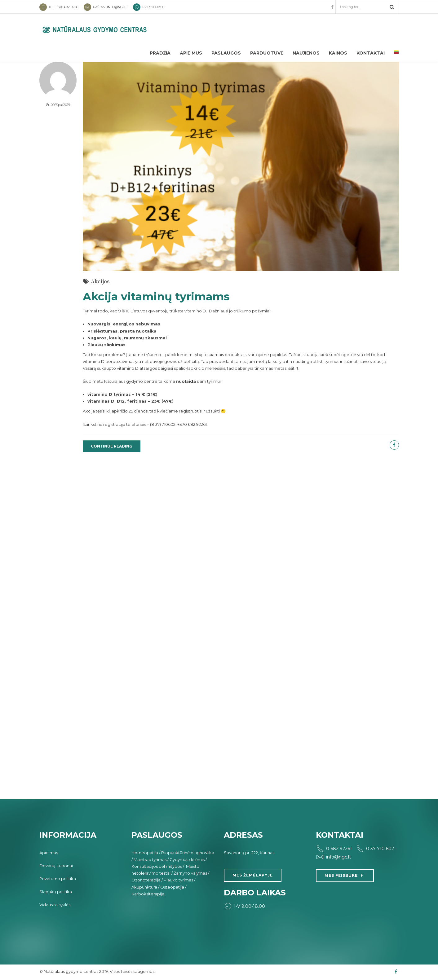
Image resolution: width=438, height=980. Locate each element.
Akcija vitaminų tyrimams (156, 296)
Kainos (338, 53)
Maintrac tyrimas (150, 859)
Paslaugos (226, 53)
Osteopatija (172, 887)
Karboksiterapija (148, 894)
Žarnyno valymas (190, 873)
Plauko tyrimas (178, 880)
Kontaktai (371, 53)
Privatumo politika (58, 879)
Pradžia (160, 53)
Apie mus (191, 53)
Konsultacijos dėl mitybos (157, 866)
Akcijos (100, 282)
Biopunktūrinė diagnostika (188, 853)
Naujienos (306, 53)
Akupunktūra (144, 887)
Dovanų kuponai (56, 866)
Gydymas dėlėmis (187, 859)
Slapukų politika (56, 892)
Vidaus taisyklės (55, 905)
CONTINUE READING (112, 446)
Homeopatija (145, 853)
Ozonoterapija (146, 880)
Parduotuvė (267, 53)
